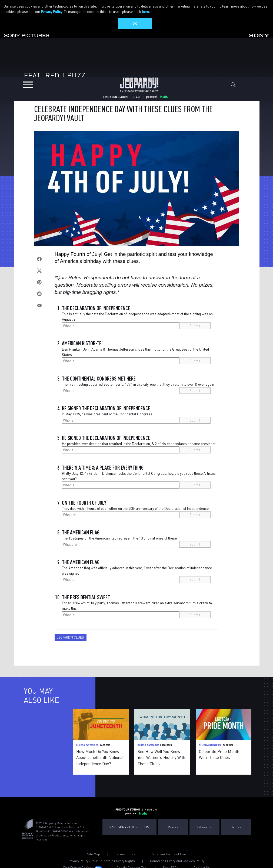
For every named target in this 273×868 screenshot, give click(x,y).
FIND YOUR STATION (115, 92)
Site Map (94, 852)
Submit (195, 323)
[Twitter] (39, 268)
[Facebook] (39, 257)
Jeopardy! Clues (70, 635)
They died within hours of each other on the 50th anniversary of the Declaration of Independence (135, 506)
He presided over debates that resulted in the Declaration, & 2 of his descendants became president (139, 441)
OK (135, 23)
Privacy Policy (52, 11)
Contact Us (202, 865)
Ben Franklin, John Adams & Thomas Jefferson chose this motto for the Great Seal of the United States (135, 349)
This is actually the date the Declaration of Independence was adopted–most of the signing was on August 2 (137, 314)
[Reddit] (39, 291)
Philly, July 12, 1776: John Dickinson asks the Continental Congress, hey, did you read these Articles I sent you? (140, 474)
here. (146, 11)
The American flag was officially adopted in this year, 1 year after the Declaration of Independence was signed (137, 568)
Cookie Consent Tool (132, 865)
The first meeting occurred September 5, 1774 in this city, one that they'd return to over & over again (138, 382)
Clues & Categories (50, 97)
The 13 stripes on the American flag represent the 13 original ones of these (119, 536)
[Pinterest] (39, 280)
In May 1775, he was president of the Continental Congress (107, 411)
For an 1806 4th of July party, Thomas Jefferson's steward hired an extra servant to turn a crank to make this (137, 603)
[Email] (39, 303)
